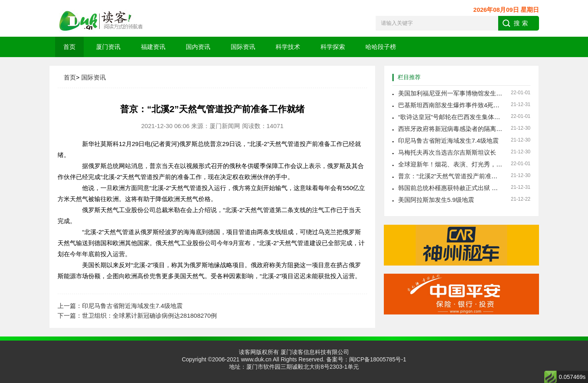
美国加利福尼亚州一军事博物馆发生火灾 (453, 93)
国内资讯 (198, 47)
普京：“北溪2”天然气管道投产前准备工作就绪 (460, 176)
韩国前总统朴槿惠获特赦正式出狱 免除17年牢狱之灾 (470, 188)
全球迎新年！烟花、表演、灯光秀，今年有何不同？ (469, 164)
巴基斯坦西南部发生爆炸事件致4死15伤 (452, 105)
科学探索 (333, 47)
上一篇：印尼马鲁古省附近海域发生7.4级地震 (120, 306)
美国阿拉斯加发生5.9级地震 (436, 200)
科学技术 (288, 47)
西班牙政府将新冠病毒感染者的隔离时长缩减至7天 (467, 129)
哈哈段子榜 (381, 47)
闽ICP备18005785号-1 (378, 359)
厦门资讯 (108, 47)
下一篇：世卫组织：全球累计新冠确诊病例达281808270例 (137, 315)
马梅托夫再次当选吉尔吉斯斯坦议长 (447, 152)
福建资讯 (153, 47)
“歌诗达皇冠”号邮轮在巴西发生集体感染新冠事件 (464, 117)
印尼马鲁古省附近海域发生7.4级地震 (448, 141)
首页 (69, 47)
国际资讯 (243, 47)
